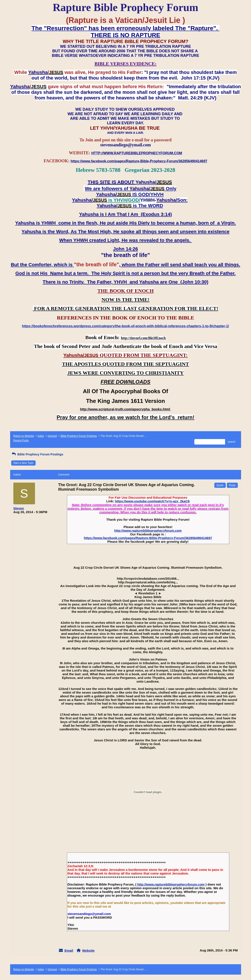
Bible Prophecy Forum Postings (79, 436)
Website (88, 950)
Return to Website (24, 436)
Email (69, 950)
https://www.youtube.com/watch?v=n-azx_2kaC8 (152, 501)
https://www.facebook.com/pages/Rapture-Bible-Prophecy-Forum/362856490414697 (148, 538)
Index (41, 436)
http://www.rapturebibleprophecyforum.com (148, 531)
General (52, 436)
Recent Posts (21, 441)
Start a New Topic (24, 463)
